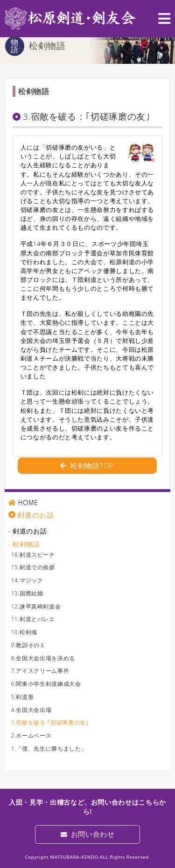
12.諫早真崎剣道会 (36, 606)
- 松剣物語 (24, 544)
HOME (28, 502)
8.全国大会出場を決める (43, 658)
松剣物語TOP (87, 465)
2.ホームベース (31, 735)
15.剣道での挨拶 (33, 567)
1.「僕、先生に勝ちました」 (49, 748)
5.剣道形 (22, 697)
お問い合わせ (88, 834)
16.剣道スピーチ (33, 555)
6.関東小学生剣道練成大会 (46, 684)
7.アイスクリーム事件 (40, 671)
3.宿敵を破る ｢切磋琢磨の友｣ (50, 722)
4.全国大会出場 (31, 710)
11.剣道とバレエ (33, 619)
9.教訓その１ (28, 645)
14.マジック (27, 580)
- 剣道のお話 (28, 531)
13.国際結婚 (27, 593)
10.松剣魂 (24, 632)
